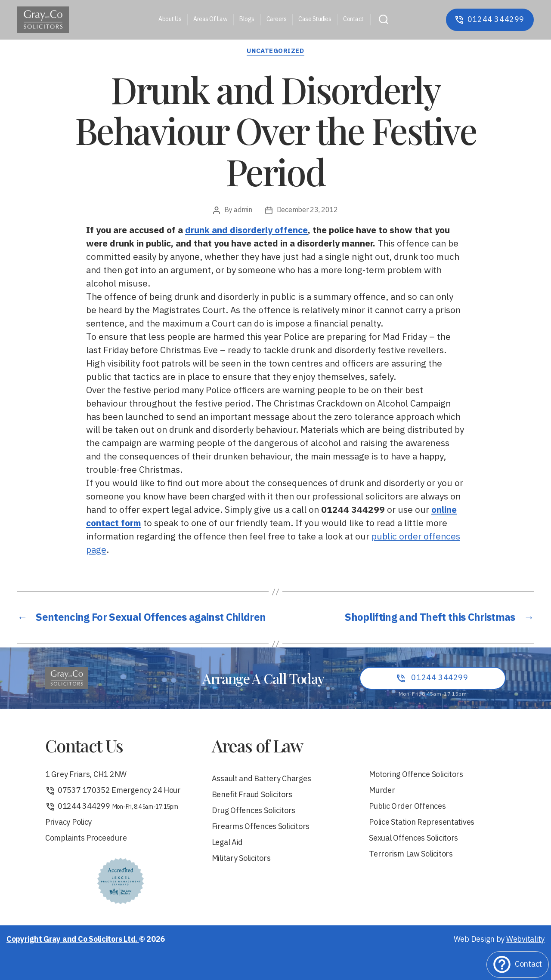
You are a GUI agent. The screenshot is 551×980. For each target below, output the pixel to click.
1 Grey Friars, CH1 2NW (86, 775)
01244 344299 (112, 807)
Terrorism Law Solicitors (411, 855)
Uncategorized (275, 52)
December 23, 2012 (307, 210)
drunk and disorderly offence (246, 231)
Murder (382, 791)
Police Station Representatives (422, 823)
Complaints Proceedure (86, 839)
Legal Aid (228, 843)
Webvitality (525, 940)
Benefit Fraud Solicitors (252, 795)
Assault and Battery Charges (262, 779)
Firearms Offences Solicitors (261, 827)
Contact (353, 20)
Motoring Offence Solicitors (416, 775)
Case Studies (315, 20)
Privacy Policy (68, 823)
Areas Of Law (210, 20)
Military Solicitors (241, 859)
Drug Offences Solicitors (254, 811)
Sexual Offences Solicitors (413, 839)
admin (243, 210)
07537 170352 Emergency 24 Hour (113, 791)
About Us (170, 20)
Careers (277, 20)
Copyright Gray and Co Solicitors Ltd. (73, 940)
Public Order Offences (407, 807)
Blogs (247, 20)
